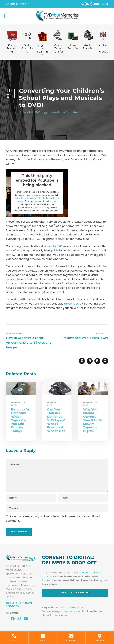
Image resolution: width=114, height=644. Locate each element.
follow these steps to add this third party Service (37, 198)
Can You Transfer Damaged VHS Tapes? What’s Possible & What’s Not (56, 420)
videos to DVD (53, 246)
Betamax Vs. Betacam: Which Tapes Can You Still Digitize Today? (21, 420)
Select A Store (16, 4)
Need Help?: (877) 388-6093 (19, 605)
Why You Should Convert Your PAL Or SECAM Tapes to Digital (93, 420)
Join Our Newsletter (72, 608)
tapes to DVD (73, 304)
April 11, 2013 (32, 112)
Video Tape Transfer (63, 112)
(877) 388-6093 (94, 4)
